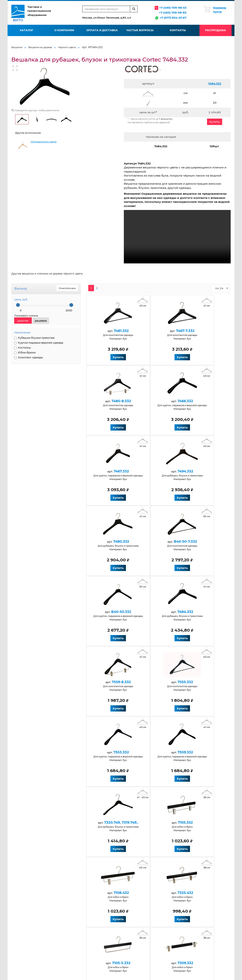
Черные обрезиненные (169, 937)
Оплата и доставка (102, 30)
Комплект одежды (29, 357)
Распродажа (216, 30)
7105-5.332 (111, 752)
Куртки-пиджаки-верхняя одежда (39, 343)
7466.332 (111, 401)
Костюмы (22, 348)
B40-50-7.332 (155, 471)
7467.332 (155, 401)
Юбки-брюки (25, 353)
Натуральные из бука (60, 954)
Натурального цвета (44, 142)
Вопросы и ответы (94, 912)
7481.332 (111, 331)
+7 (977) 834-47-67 (173, 18)
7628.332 (155, 823)
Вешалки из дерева (40, 47)
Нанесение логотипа (168, 912)
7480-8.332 (199, 331)
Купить (215, 122)
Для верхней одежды (60, 958)
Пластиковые (163, 929)
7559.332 (155, 612)
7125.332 (199, 823)
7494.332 (199, 401)
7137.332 (111, 823)
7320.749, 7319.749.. (199, 612)
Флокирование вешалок (170, 907)
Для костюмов (92, 941)
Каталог (27, 30)
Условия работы (93, 903)
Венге (51, 950)
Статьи (123, 903)
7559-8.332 (155, 542)
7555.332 (199, 542)
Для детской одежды (96, 929)
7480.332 (111, 471)
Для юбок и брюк (130, 937)
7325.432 (199, 682)
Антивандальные (58, 929)
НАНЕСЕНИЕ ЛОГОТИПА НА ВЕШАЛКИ (28, 386)
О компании (64, 30)
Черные (52, 941)
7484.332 (215, 84)
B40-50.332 (199, 471)
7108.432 (155, 682)
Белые (51, 946)
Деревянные (55, 937)
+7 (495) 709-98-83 (173, 13)
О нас (51, 903)
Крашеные (126, 941)
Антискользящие (58, 933)
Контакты (178, 30)
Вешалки (17, 47)
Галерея (124, 907)
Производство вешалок (170, 903)
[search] (134, 9)
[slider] (18, 305)
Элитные (161, 941)
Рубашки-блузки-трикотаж (34, 338)
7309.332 (155, 752)
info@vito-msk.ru (211, 912)
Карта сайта (126, 920)
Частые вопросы (140, 30)
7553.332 (111, 612)
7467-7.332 (155, 331)
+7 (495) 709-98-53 (173, 8)
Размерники (163, 933)
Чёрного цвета (67, 47)
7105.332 (111, 682)
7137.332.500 (199, 752)
